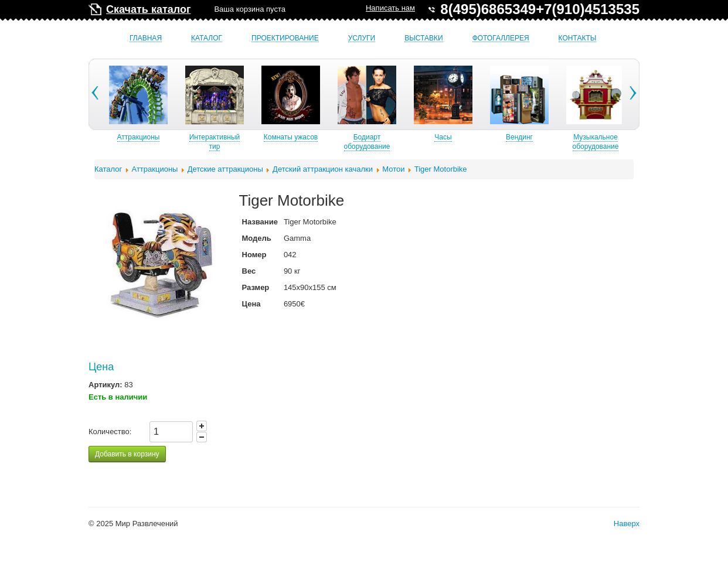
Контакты (578, 38)
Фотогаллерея (501, 38)
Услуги (362, 38)
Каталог (207, 38)
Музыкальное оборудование (618, 142)
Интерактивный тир (237, 142)
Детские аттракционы (225, 169)
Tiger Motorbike (441, 169)
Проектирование (285, 38)
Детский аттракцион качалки (323, 169)
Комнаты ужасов (313, 137)
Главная (146, 38)
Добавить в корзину (127, 454)
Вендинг (542, 137)
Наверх (627, 524)
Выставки (423, 38)
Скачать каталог (148, 9)
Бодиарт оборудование (389, 142)
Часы (465, 137)
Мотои (393, 169)
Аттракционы (161, 137)
